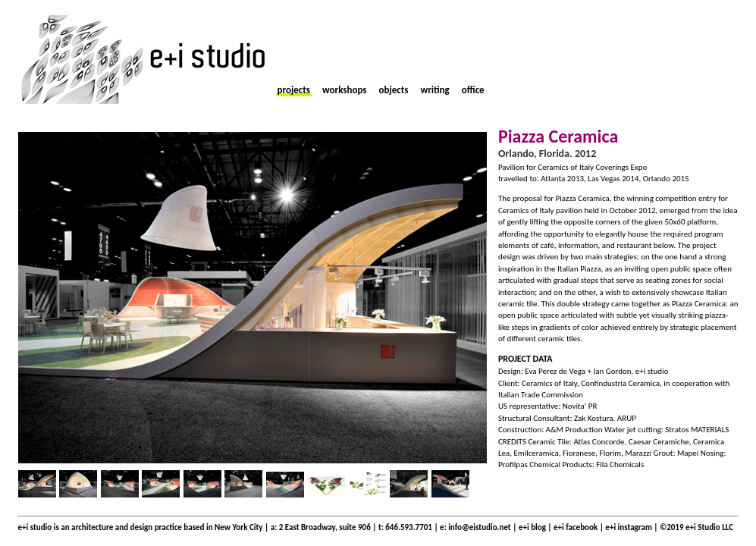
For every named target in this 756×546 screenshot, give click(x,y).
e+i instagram (629, 527)
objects (394, 90)
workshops (345, 90)
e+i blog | (536, 527)
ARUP (626, 418)
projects (294, 90)
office (473, 90)
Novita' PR (580, 406)
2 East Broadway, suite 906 (325, 527)
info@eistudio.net (480, 527)
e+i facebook (576, 527)
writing (434, 90)
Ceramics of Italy (549, 383)
